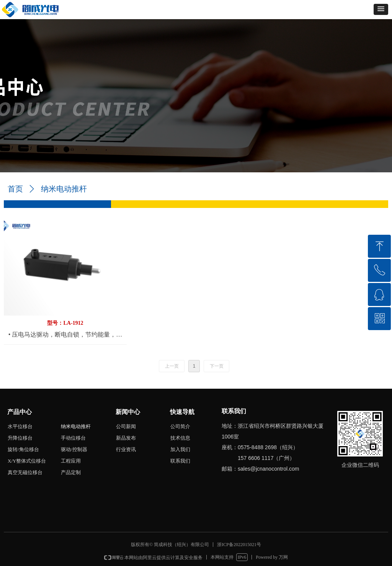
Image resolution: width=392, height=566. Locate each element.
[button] (381, 9)
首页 (15, 189)
